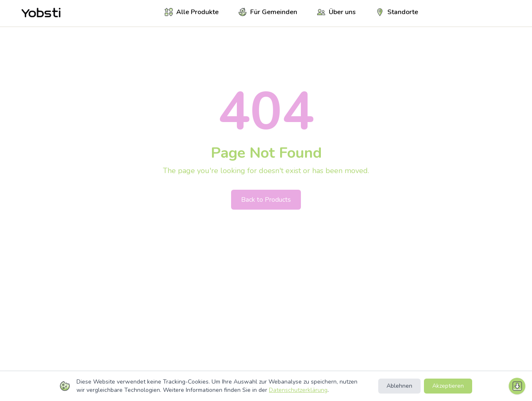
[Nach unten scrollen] (517, 386)
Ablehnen (399, 386)
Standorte (397, 12)
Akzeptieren (448, 386)
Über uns (336, 12)
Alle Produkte (192, 12)
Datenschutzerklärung (298, 390)
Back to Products (266, 200)
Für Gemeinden (268, 12)
